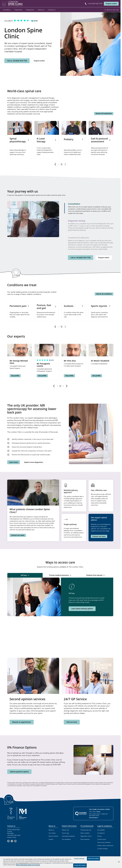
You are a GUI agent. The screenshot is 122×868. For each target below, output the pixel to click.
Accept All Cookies (80, 865)
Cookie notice (102, 839)
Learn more (14, 462)
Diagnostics (30, 10)
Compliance (101, 833)
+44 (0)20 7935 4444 (14, 835)
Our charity (52, 833)
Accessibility (101, 830)
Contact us (52, 10)
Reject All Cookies (93, 859)
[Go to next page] (65, 164)
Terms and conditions (104, 842)
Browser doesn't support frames (60, 637)
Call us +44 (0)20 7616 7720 (17, 61)
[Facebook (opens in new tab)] (15, 841)
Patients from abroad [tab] (96, 575)
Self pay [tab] (25, 575)
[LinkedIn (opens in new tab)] (8, 841)
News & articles (53, 836)
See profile (15, 376)
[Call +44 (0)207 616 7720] (93, 4)
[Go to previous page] (55, 164)
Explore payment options (19, 772)
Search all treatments (104, 113)
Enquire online (111, 4)
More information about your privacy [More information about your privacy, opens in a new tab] (28, 865)
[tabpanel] (60, 597)
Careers (51, 839)
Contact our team (18, 535)
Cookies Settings (102, 849)
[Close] (119, 862)
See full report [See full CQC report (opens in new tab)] (94, 818)
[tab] (91, 208)
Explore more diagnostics (34, 462)
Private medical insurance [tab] (60, 575)
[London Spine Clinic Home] (12, 4)
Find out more (72, 722)
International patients (68, 836)
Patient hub (65, 830)
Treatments (18, 10)
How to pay (66, 833)
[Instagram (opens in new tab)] (12, 841)
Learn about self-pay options (82, 609)
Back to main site (112, 10)
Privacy (99, 836)
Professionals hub (86, 830)
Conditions (7, 10)
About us (41, 10)
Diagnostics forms (86, 836)
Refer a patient (85, 833)
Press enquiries (85, 839)
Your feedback (66, 839)
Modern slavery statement (105, 846)
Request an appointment (22, 722)
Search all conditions (104, 294)
